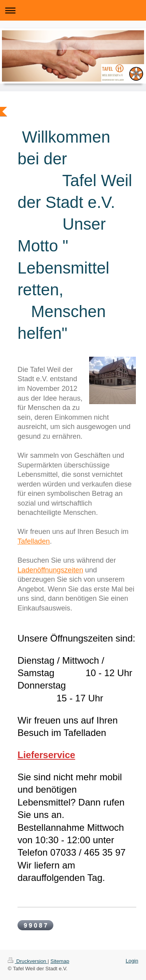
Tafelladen (34, 541)
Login (132, 961)
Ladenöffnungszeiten (50, 570)
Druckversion (28, 961)
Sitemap (60, 961)
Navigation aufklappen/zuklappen (73, 10)
